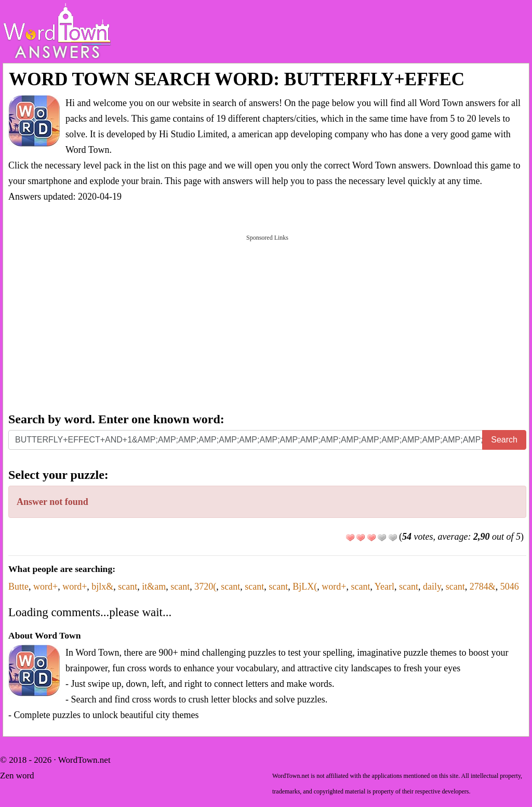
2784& (483, 587)
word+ (45, 587)
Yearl (384, 587)
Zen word (17, 776)
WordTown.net (84, 760)
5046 (510, 587)
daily (432, 587)
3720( (205, 587)
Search (504, 440)
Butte (18, 587)
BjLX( (305, 587)
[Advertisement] (267, 322)
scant (128, 587)
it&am (154, 587)
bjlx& (102, 587)
